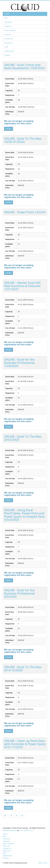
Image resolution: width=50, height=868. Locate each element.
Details (9, 129)
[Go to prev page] (11, 816)
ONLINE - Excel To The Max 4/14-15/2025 (23, 669)
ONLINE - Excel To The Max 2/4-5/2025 (23, 438)
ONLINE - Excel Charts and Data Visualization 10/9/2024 (24, 66)
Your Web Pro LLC (27, 830)
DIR (6, 18)
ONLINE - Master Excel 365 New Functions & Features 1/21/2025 (22, 286)
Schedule (8, 22)
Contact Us (9, 39)
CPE (6, 47)
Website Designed (10, 830)
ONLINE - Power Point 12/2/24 (25, 212)
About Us (8, 35)
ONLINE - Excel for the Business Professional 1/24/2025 (19, 363)
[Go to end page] (23, 816)
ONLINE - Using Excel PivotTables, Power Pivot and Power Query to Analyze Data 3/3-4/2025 (24, 515)
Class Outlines (10, 30)
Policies (7, 55)
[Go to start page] (6, 816)
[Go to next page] (17, 816)
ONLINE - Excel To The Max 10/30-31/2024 (23, 140)
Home (7, 14)
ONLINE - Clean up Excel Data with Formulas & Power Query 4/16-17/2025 (25, 744)
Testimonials (9, 51)
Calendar (8, 26)
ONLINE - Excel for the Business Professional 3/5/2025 (19, 593)
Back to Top (43, 863)
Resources (9, 43)
